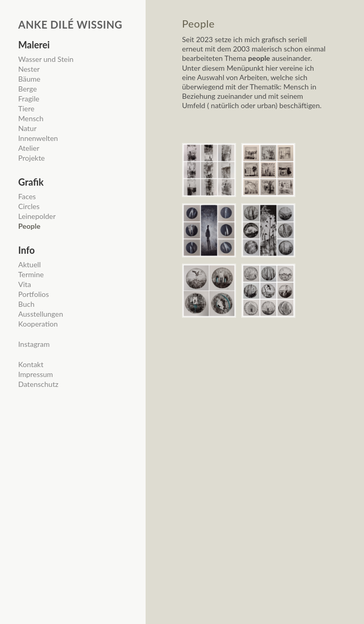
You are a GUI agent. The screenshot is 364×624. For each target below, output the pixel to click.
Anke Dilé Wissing (70, 24)
